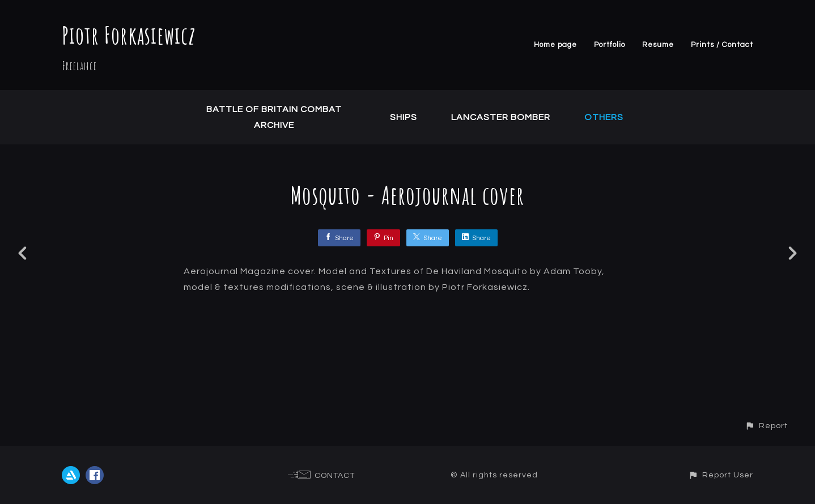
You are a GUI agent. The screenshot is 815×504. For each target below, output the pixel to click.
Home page (555, 45)
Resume (658, 45)
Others (604, 117)
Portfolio (610, 45)
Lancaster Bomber (501, 117)
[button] (766, 426)
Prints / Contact (722, 45)
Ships (404, 117)
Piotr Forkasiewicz (129, 35)
